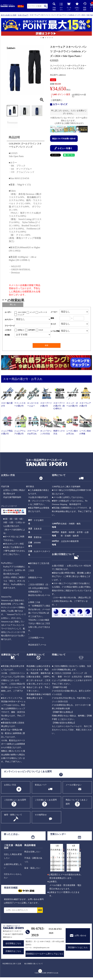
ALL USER (22, 312)
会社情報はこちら (13, 943)
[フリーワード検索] (33, 326)
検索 (46, 6)
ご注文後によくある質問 (46, 800)
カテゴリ (61, 7)
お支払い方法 (10, 785)
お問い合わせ (80, 936)
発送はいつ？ (41, 785)
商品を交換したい (32, 852)
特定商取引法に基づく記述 (12, 964)
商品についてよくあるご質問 (77, 802)
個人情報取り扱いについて (34, 964)
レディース (43, 312)
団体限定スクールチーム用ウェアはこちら (45, 954)
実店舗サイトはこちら (78, 947)
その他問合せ (41, 815)
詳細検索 (54, 7)
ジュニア (21, 315)
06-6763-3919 (38, 932)
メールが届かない (74, 785)
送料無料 (32, 330)
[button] (2, 27)
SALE (53, 80)
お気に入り (77, 6)
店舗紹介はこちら (13, 951)
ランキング (69, 6)
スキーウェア (23, 15)
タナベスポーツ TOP (8, 15)
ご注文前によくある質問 (15, 800)
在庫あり (21, 330)
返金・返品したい (32, 868)
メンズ (32, 312)
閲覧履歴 (85, 6)
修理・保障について (13, 815)
